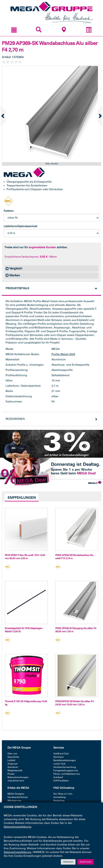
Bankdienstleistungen (65, 760)
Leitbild (11, 760)
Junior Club (59, 764)
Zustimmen (85, 862)
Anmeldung (59, 797)
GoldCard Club (61, 754)
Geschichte (13, 757)
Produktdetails (17, 288)
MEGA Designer (16, 794)
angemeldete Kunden (42, 247)
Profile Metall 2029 (63, 354)
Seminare (59, 757)
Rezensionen (15, 419)
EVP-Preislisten (61, 781)
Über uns (12, 754)
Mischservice (14, 801)
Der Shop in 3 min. (63, 794)
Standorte (13, 767)
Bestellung (59, 801)
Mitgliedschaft (15, 770)
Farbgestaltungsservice (66, 770)
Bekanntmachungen (18, 777)
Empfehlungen (22, 498)
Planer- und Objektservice (67, 774)
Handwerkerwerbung (65, 767)
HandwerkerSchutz (18, 797)
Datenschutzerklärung (18, 827)
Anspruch (13, 764)
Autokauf (58, 777)
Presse (11, 774)
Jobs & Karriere (16, 781)
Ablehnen (68, 862)
